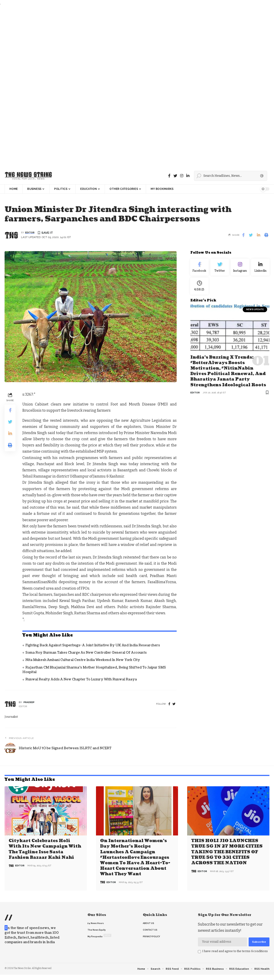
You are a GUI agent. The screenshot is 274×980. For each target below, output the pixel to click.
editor (30, 233)
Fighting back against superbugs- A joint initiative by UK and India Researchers (93, 646)
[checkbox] (199, 951)
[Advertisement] (136, 87)
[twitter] (174, 704)
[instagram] (182, 176)
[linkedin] (188, 176)
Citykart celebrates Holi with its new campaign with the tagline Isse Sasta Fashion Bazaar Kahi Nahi (45, 849)
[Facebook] (169, 176)
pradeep (29, 702)
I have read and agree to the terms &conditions (235, 951)
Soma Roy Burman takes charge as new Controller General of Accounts (86, 653)
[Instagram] (240, 268)
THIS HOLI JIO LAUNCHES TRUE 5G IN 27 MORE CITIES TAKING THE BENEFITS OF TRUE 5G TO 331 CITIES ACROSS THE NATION (227, 852)
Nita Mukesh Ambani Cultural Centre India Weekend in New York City (83, 660)
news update (255, 312)
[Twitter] (175, 176)
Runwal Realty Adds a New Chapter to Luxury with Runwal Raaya (81, 680)
